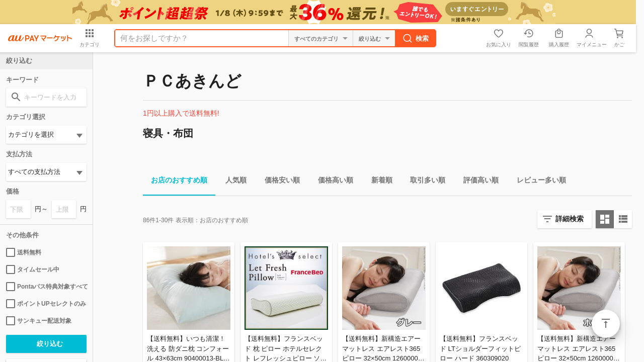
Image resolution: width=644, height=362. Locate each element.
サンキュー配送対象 (39, 321)
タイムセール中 (33, 269)
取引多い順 (424, 182)
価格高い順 (332, 182)
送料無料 (24, 252)
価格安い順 (278, 182)
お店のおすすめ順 (175, 182)
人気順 (232, 182)
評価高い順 (477, 182)
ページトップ (606, 324)
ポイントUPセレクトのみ (46, 304)
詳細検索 (570, 219)
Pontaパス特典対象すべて (46, 287)
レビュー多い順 (537, 182)
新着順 (378, 182)
